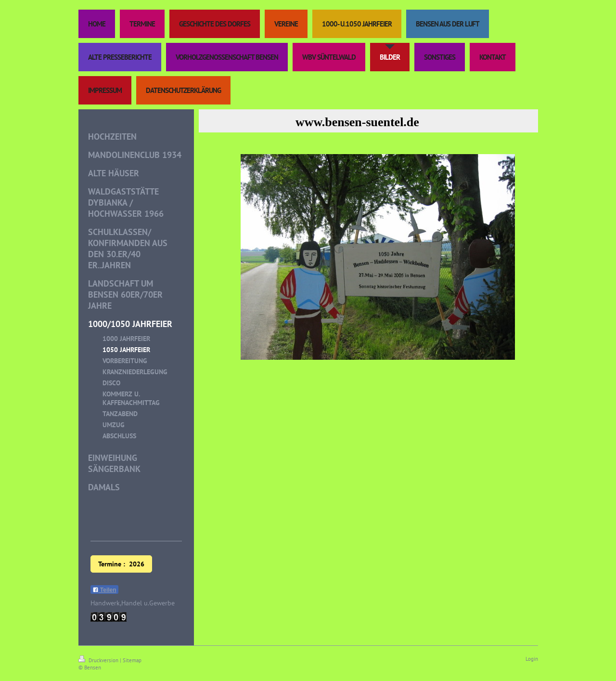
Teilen (104, 590)
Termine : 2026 (121, 564)
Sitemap (132, 660)
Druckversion (99, 660)
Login (532, 659)
